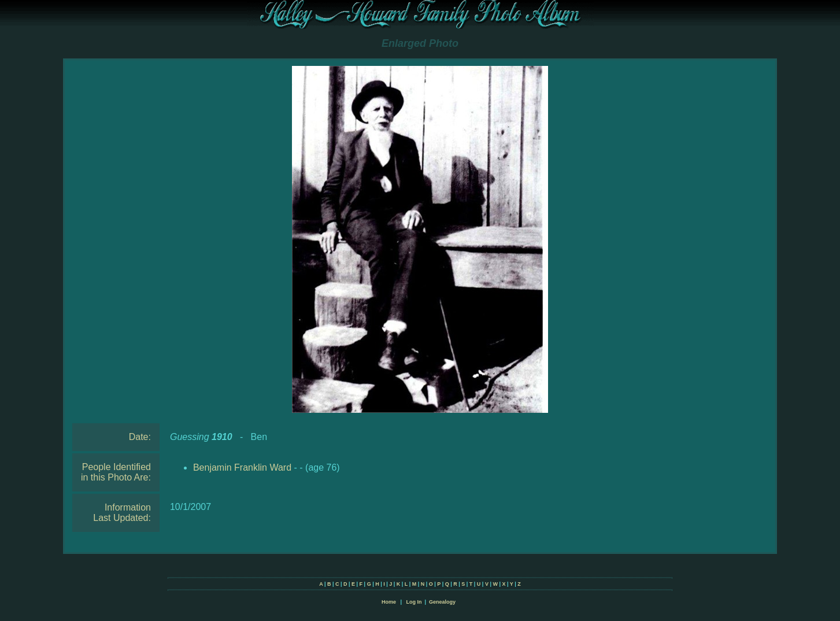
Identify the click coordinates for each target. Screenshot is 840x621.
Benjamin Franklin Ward (242, 467)
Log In (414, 602)
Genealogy (442, 602)
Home (389, 602)
